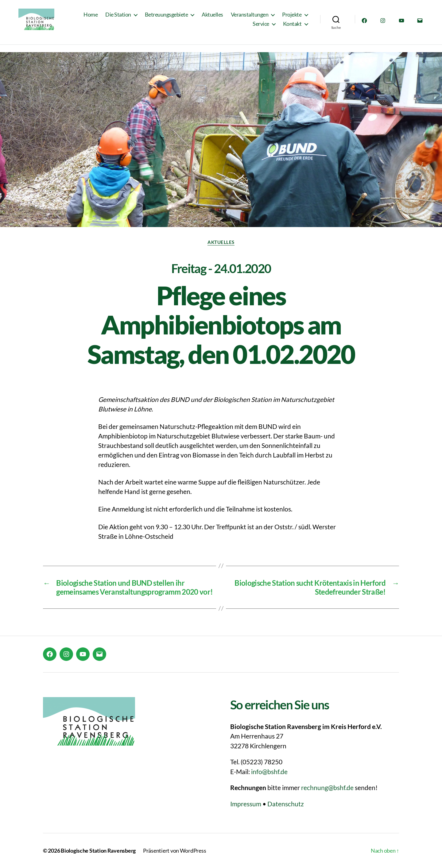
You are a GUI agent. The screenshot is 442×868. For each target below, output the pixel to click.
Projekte (292, 18)
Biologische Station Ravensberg (98, 851)
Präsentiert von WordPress (174, 851)
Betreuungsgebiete (167, 18)
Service (261, 27)
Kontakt (292, 27)
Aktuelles (212, 18)
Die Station (118, 18)
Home (91, 18)
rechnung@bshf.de (327, 787)
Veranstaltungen (250, 18)
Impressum (246, 804)
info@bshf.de (269, 772)
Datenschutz (286, 804)
